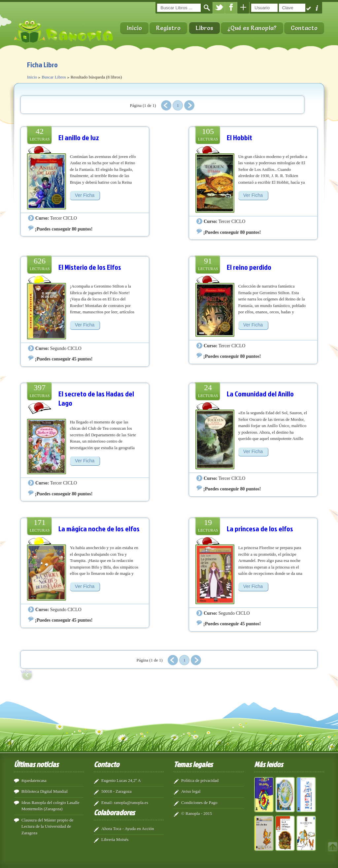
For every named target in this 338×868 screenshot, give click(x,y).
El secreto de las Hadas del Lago (96, 398)
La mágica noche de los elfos (99, 528)
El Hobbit (239, 137)
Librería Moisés (115, 839)
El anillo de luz (79, 137)
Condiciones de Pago (199, 803)
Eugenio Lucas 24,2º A (121, 780)
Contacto (304, 28)
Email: (107, 803)
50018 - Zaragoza (117, 791)
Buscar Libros (54, 77)
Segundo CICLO (66, 348)
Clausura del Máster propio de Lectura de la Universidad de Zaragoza (47, 826)
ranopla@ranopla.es (131, 803)
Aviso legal (191, 791)
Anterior (166, 105)
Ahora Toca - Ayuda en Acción (128, 829)
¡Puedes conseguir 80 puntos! (64, 229)
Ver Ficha (85, 195)
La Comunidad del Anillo (260, 394)
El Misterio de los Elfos (90, 267)
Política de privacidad (200, 780)
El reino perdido (249, 267)
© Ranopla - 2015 (197, 813)
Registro (168, 28)
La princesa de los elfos (260, 528)
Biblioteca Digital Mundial (45, 791)
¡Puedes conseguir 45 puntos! (64, 359)
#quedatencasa (34, 780)
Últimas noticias (36, 764)
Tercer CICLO (64, 218)
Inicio (134, 28)
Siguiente (189, 105)
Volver (26, 672)
